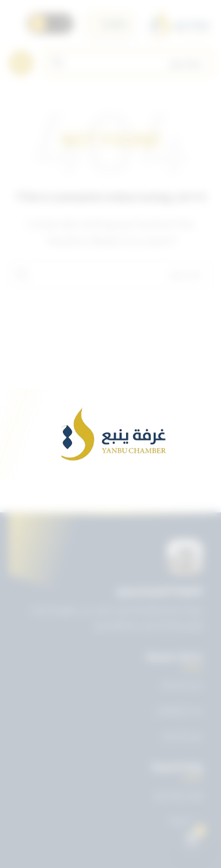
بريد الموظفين (179, 710)
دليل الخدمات (181, 685)
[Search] (129, 63)
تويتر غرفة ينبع (179, 795)
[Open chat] (192, 839)
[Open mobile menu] (21, 63)
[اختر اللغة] (110, 24)
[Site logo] (179, 24)
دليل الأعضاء (182, 736)
